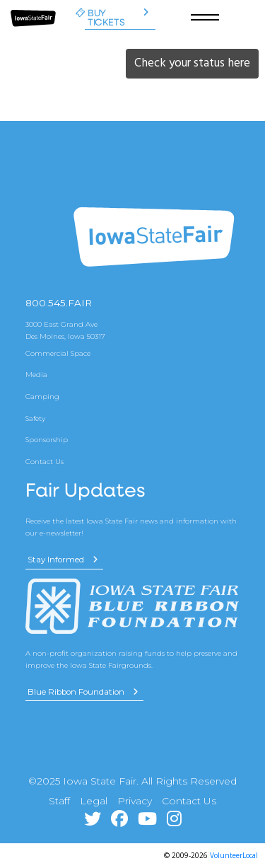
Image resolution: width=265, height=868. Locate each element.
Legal (94, 801)
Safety (35, 418)
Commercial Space (58, 353)
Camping (42, 396)
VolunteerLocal (234, 855)
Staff (59, 801)
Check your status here (192, 63)
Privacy (135, 801)
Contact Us (45, 461)
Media (36, 374)
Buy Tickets (116, 17)
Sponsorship (47, 439)
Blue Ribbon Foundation (83, 692)
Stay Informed (63, 560)
